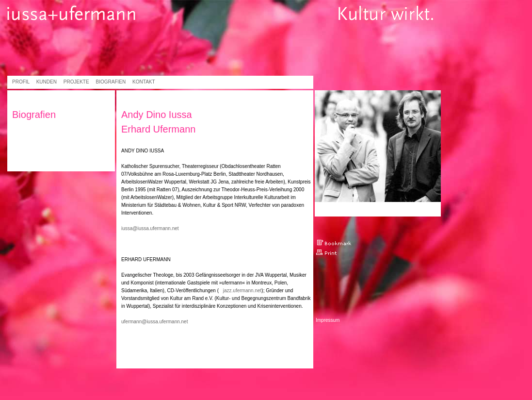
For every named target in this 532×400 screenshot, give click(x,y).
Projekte (76, 82)
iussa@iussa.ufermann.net (150, 228)
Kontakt (144, 82)
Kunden (47, 82)
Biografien (111, 82)
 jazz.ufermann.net (240, 291)
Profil (21, 82)
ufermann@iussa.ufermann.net (154, 322)
